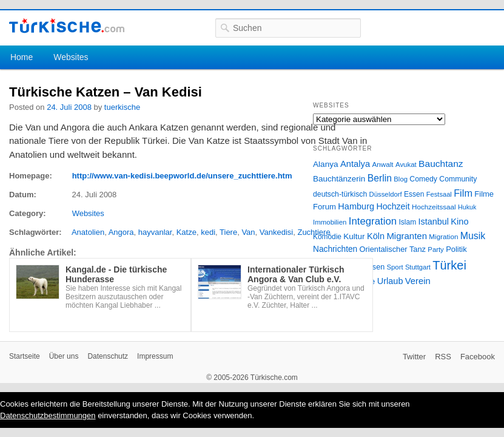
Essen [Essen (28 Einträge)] (414, 194)
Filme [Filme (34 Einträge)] (484, 194)
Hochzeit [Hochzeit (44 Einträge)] (393, 206)
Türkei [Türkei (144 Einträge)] (449, 265)
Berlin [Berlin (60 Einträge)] (380, 178)
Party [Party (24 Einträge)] (435, 249)
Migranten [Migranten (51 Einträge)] (407, 236)
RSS (443, 357)
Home (22, 57)
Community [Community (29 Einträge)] (458, 179)
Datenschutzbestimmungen (48, 415)
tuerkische (122, 107)
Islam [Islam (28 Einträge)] (407, 222)
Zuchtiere (314, 232)
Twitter (414, 357)
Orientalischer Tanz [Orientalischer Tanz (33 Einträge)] (393, 249)
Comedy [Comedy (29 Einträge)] (423, 179)
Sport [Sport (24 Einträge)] (395, 267)
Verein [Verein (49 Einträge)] (418, 281)
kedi (208, 232)
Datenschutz (108, 356)
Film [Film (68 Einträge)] (463, 193)
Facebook (478, 357)
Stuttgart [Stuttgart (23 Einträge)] (418, 267)
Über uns (64, 356)
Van (248, 232)
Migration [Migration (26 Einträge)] (443, 236)
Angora (121, 232)
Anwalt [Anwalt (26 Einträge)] (383, 164)
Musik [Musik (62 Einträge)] (473, 236)
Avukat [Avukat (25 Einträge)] (406, 164)
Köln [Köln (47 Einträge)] (376, 236)
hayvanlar (155, 232)
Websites (71, 57)
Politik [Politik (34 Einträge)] (456, 249)
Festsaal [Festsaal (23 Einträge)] (439, 194)
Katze (186, 232)
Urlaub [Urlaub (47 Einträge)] (390, 281)
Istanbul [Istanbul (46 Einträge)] (434, 222)
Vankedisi (276, 232)
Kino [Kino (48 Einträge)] (459, 222)
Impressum (155, 356)
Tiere (228, 232)
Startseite (25, 356)
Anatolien (88, 232)
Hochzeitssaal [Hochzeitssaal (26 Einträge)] (434, 207)
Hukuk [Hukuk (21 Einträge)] (467, 207)
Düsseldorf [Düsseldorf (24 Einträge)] (386, 194)
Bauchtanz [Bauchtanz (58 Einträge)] (441, 164)
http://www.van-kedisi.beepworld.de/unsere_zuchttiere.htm (182, 176)
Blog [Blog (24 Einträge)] (401, 179)
